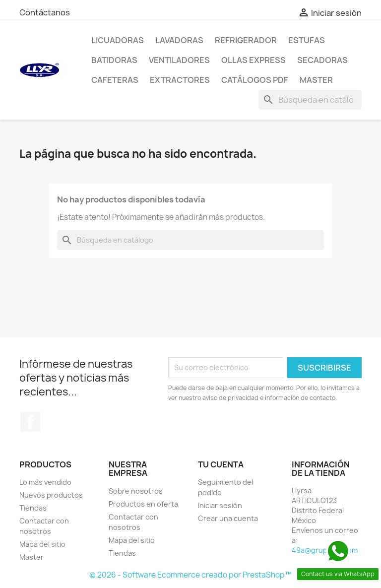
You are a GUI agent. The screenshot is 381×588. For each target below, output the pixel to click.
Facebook (30, 422)
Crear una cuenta (228, 518)
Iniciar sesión (220, 505)
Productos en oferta (143, 504)
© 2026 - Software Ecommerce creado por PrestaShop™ (190, 575)
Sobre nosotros (136, 491)
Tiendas (33, 508)
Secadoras (322, 60)
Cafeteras (115, 80)
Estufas (307, 40)
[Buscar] (310, 100)
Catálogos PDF (255, 80)
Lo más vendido (45, 482)
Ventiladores (179, 60)
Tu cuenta (221, 464)
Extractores (180, 80)
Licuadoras (118, 40)
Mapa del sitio (42, 544)
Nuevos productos (51, 495)
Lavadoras (179, 40)
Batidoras (114, 60)
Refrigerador (246, 40)
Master (316, 80)
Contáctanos (45, 12)
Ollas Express (254, 60)
